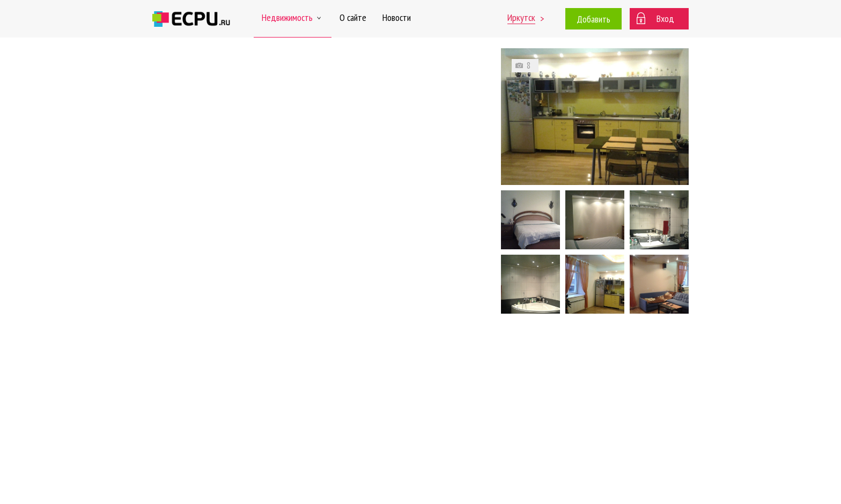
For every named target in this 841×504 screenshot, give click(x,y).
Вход (665, 18)
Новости (397, 17)
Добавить (593, 19)
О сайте (353, 17)
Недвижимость (293, 17)
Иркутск (521, 17)
